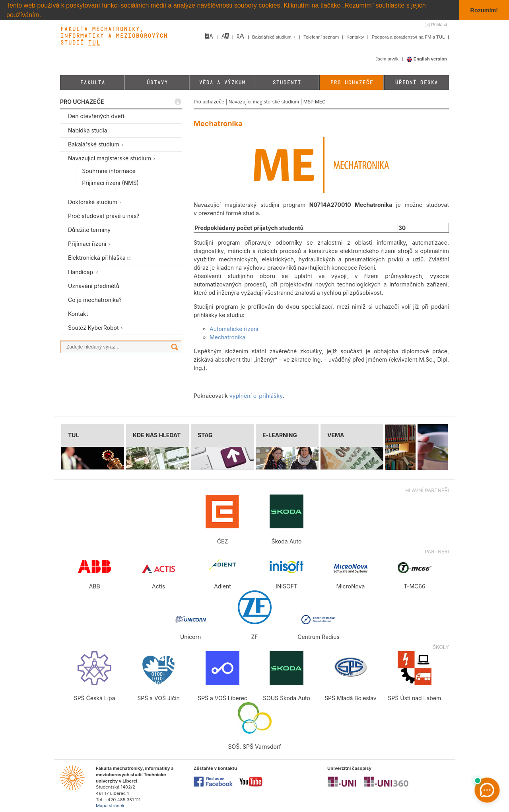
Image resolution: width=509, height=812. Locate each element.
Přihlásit (439, 25)
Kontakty (356, 37)
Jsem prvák (388, 59)
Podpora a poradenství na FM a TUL (409, 37)
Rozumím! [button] (484, 10)
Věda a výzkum (222, 83)
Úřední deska (416, 83)
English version (427, 59)
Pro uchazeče (352, 83)
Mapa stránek (110, 806)
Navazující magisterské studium (264, 102)
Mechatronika (227, 337)
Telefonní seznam (322, 37)
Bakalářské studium (275, 37)
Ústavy (157, 83)
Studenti (287, 83)
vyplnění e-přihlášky (256, 396)
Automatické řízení (234, 329)
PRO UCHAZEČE (82, 102)
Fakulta (92, 83)
